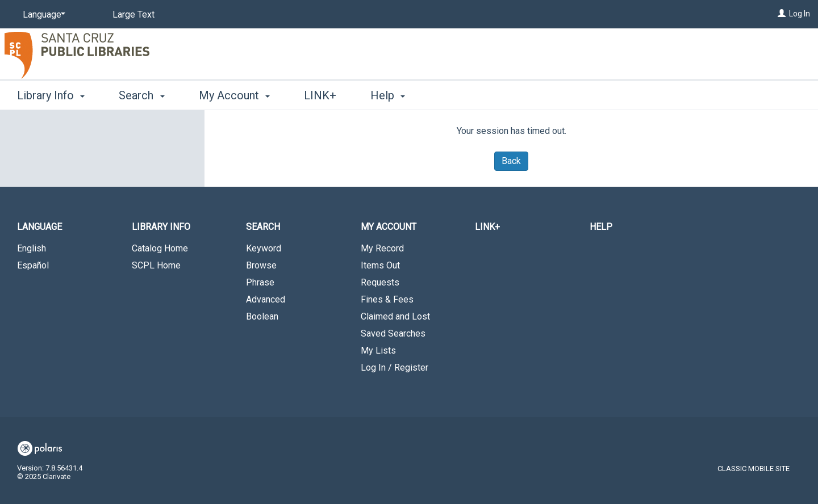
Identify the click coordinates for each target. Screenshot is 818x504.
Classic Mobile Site (754, 469)
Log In (800, 14)
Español (33, 265)
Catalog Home (160, 248)
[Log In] (782, 14)
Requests (380, 282)
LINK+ (320, 95)
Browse (261, 265)
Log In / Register (395, 367)
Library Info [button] (51, 95)
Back (511, 161)
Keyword (264, 248)
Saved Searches (393, 333)
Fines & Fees (387, 299)
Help (601, 227)
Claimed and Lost (395, 316)
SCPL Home (156, 265)
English (32, 248)
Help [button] (388, 95)
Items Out (380, 265)
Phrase (260, 282)
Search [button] (141, 95)
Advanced (266, 299)
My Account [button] (234, 95)
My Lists (378, 350)
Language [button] (39, 227)
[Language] (42, 15)
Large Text (133, 14)
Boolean (262, 316)
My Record (382, 248)
